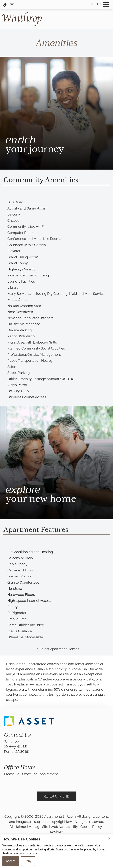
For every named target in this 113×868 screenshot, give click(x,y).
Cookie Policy (91, 827)
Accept (11, 861)
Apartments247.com (60, 816)
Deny (28, 861)
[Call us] (19, 4)
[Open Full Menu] (99, 4)
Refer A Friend (56, 796)
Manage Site (38, 827)
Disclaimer (18, 827)
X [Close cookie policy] (109, 838)
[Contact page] (12, 4)
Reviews (57, 832)
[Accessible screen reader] (5, 4)
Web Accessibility (64, 827)
